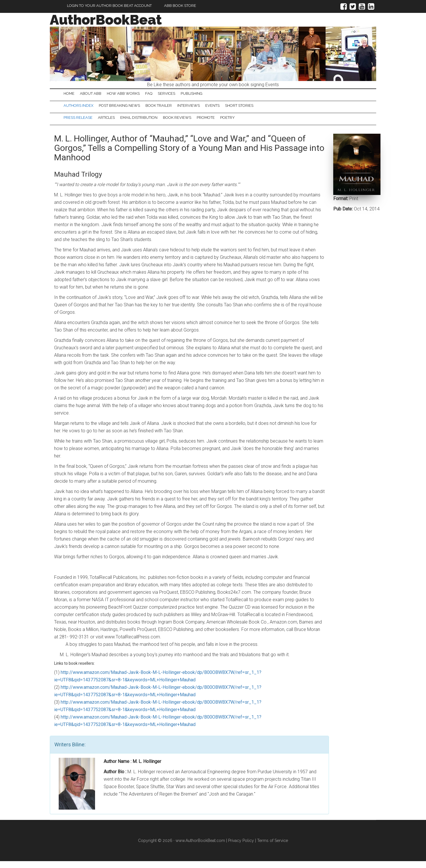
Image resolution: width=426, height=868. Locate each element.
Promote (237, 123)
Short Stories (277, 109)
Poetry (265, 123)
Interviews (213, 109)
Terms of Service (273, 847)
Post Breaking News (130, 109)
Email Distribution (156, 123)
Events (243, 109)
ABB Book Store (180, 6)
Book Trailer (176, 109)
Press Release (81, 123)
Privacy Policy (241, 847)
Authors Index (82, 109)
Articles (117, 123)
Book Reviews (201, 123)
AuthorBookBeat (106, 20)
